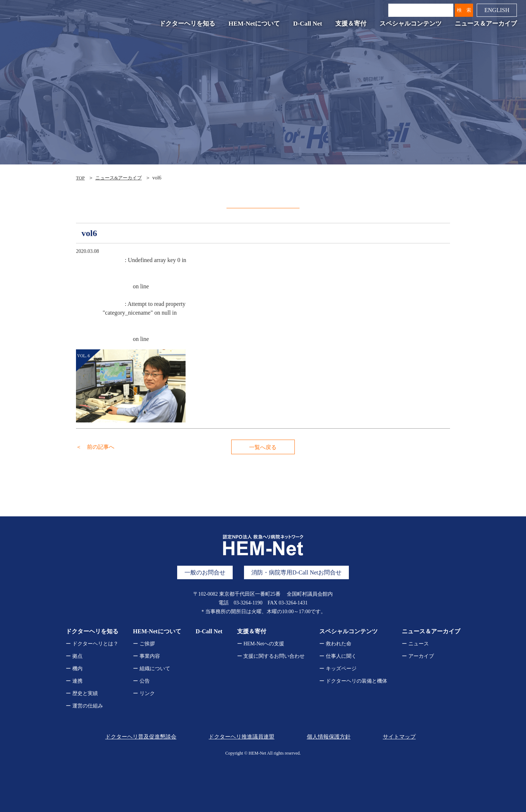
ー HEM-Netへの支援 (261, 644)
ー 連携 (74, 681)
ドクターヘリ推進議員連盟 (239, 737)
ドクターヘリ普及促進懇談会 (138, 737)
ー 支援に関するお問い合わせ (271, 656)
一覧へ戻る (263, 447)
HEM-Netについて (253, 25)
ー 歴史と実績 (82, 693)
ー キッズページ (338, 669)
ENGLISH (495, 12)
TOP (81, 178)
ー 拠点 (74, 656)
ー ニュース (415, 644)
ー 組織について (152, 669)
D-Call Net (306, 25)
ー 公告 (141, 681)
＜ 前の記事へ (96, 447)
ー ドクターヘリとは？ (92, 644)
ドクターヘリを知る (186, 25)
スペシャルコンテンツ (409, 25)
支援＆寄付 (349, 25)
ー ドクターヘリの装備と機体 (353, 681)
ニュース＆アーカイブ (484, 25)
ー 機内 (74, 669)
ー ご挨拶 (144, 644)
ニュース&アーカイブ (121, 178)
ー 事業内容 (146, 656)
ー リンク (144, 693)
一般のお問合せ (205, 572)
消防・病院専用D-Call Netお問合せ (296, 572)
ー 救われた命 (335, 644)
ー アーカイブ (418, 656)
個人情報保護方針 (328, 737)
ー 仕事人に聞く (338, 656)
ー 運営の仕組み (84, 706)
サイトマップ (400, 737)
